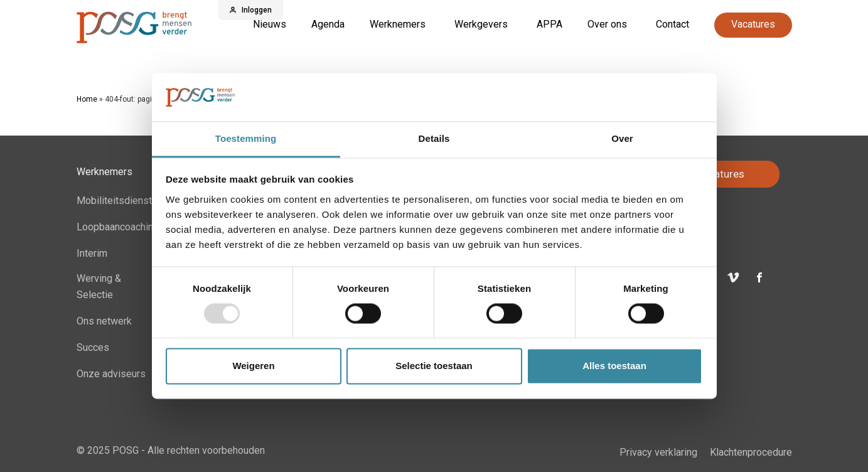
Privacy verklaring (658, 452)
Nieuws (270, 24)
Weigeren (253, 366)
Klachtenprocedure (751, 452)
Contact (672, 24)
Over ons (607, 24)
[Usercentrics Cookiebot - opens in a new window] (647, 97)
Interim (92, 253)
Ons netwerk (104, 321)
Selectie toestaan (434, 366)
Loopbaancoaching (118, 227)
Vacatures (753, 24)
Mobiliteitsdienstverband (132, 201)
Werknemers (398, 24)
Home (87, 99)
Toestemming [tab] (246, 138)
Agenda (328, 24)
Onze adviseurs (111, 374)
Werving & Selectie (99, 287)
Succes (93, 347)
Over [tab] (622, 138)
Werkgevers (481, 24)
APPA (549, 24)
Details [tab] (434, 138)
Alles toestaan (614, 366)
